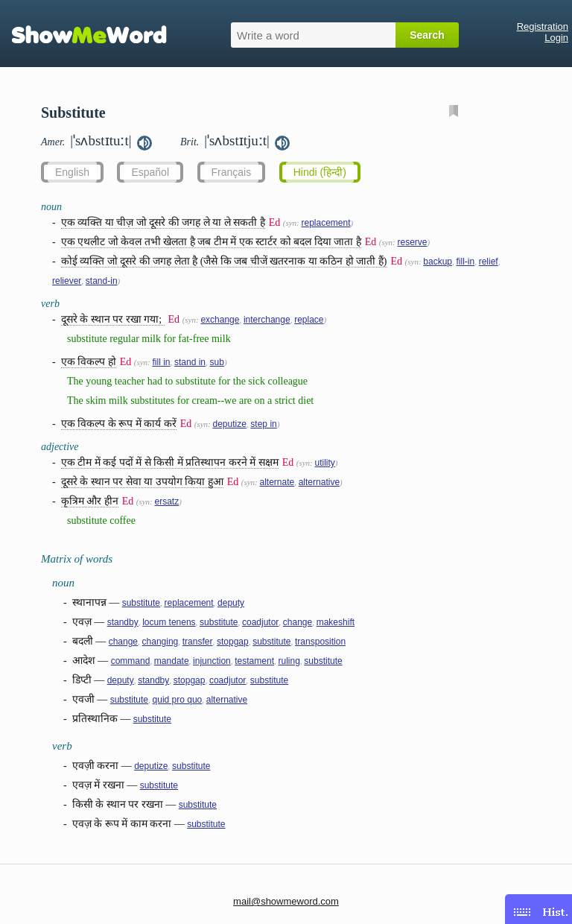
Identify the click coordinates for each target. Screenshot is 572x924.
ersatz (166, 501)
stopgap (233, 642)
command (131, 661)
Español (150, 172)
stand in (190, 362)
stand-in (102, 281)
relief (489, 262)
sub (217, 362)
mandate (172, 661)
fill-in (466, 262)
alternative (319, 482)
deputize (229, 424)
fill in (161, 362)
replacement (325, 223)
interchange (267, 320)
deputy (231, 603)
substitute (141, 603)
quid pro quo (178, 700)
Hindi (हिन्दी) (320, 172)
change (298, 622)
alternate (277, 482)
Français (232, 172)
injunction (212, 661)
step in (263, 424)
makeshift (336, 622)
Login (556, 38)
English (72, 172)
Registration (543, 26)
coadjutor (260, 622)
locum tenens (169, 622)
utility (324, 463)
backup (438, 262)
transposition (320, 642)
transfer (198, 642)
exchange (220, 320)
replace (309, 320)
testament (254, 661)
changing (161, 642)
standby (123, 622)
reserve (412, 242)
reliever (67, 281)
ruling (289, 661)
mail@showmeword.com (286, 901)
